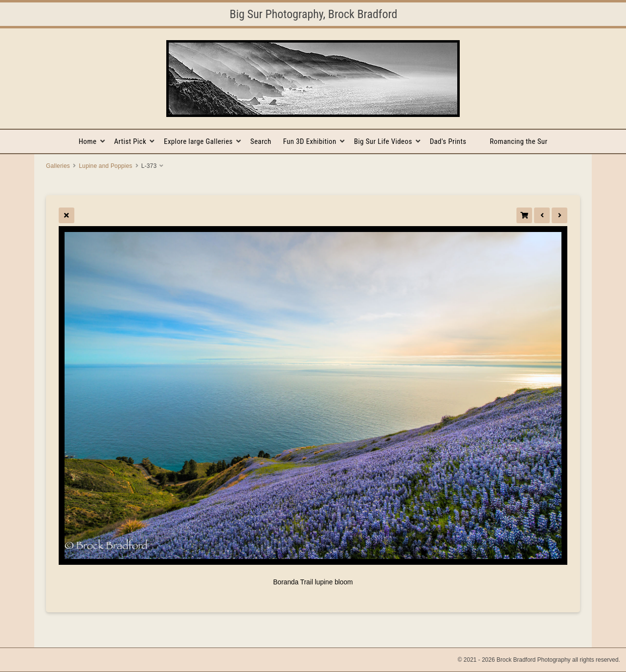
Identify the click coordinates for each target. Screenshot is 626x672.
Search (261, 141)
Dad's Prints (448, 141)
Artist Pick (130, 141)
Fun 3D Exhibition (310, 141)
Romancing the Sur (519, 141)
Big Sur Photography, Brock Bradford (314, 14)
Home (88, 141)
